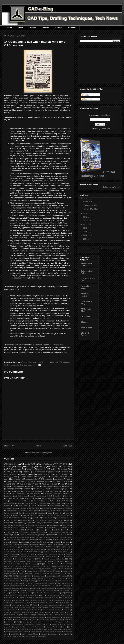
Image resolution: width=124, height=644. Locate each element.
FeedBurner (105, 129)
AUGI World (41, 549)
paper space (54, 491)
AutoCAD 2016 (9, 552)
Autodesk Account (43, 554)
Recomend (42, 525)
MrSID (41, 578)
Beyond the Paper (86, 287)
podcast (28, 624)
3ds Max (36, 518)
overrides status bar (43, 622)
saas (68, 513)
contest (23, 511)
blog (70, 530)
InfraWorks (66, 571)
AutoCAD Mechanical (11, 554)
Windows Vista (65, 595)
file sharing (40, 612)
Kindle (29, 576)
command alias (12, 511)
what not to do (62, 515)
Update (30, 469)
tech (56, 494)
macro (70, 617)
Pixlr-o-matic (62, 581)
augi (65, 464)
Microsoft (43, 506)
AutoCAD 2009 (51, 464)
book (70, 508)
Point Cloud (19, 583)
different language (25, 610)
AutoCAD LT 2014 (49, 552)
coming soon (44, 605)
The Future (41, 591)
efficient (8, 466)
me (33, 474)
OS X (53, 578)
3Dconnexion (40, 472)
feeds (32, 612)
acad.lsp (30, 598)
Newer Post (10, 446)
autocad (30, 464)
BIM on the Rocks (86, 334)
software (39, 632)
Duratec (49, 562)
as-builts (57, 530)
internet (7, 617)
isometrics (24, 617)
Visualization (34, 595)
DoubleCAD (40, 562)
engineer (7, 612)
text (56, 474)
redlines (24, 542)
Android (65, 472)
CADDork (48, 557)
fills (43, 498)
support (18, 489)
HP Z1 (22, 571)
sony (53, 632)
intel (68, 615)
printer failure (55, 624)
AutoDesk (10, 464)
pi (62, 491)
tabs (37, 634)
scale (51, 629)
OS (47, 578)
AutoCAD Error (21, 552)
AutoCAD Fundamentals (39, 503)
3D (38, 477)
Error (15, 523)
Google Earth (22, 569)
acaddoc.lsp (38, 598)
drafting (30, 466)
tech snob (44, 634)
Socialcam (7, 588)
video (54, 469)
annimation (35, 508)
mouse (26, 540)
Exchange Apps (32, 564)
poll (34, 624)
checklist (67, 603)
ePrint (50, 610)
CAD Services (10, 365)
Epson (15, 564)
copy (15, 535)
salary (28, 501)
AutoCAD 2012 (64, 501)
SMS (59, 586)
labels (31, 617)
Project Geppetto (48, 583)
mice (24, 620)
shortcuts (57, 542)
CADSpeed (53, 520)
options (32, 622)
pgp (40, 540)
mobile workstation (17, 501)
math (6, 501)
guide (25, 615)
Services (32, 28)
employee (58, 610)
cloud (9, 481)
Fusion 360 (66, 564)
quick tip (42, 469)
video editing (65, 544)
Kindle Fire (23, 506)
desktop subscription (11, 610)
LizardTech (8, 578)
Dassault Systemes (50, 559)
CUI (36, 484)
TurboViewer (56, 489)
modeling (41, 620)
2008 (86, 235)
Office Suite (61, 578)
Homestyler (36, 571)
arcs (22, 600)
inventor (24, 481)
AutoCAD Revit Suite (27, 554)
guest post (27, 491)
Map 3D (28, 578)
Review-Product (43, 481)
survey (7, 477)
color (44, 532)
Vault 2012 (13, 595)
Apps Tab (66, 549)
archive (15, 600)
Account (50, 549)
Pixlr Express (52, 581)
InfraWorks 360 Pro (10, 574)
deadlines (46, 607)
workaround (38, 489)
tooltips (44, 544)
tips (32, 477)
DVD (61, 503)
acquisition (48, 598)
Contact (59, 28)
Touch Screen (65, 591)
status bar (8, 544)
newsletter (69, 620)
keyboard (37, 491)
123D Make (52, 547)
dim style (42, 535)
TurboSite (14, 593)
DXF (68, 520)
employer (67, 610)
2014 (60, 547)
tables (6, 515)
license (67, 511)
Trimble (7, 593)
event (25, 612)
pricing (7, 542)
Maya (35, 578)
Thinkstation (39, 527)
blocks (69, 479)
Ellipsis (84, 322)
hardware (44, 511)
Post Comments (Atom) (43, 453)
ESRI (68, 562)
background (20, 603)
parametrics (55, 622)
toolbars (16, 515)
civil (15, 532)
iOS (56, 484)
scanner (57, 629)
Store (20, 28)
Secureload (66, 586)
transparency (54, 634)
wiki (34, 636)
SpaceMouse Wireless (47, 588)
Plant (70, 581)
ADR (26, 549)
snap (32, 632)
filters (30, 511)
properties (41, 513)
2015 (66, 547)
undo (68, 634)
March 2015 (88, 202)
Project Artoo (37, 583)
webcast (28, 636)
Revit (30, 586)
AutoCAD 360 (23, 503)
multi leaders (50, 620)
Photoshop (31, 581)
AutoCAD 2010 (44, 474)
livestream (57, 617)
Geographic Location (57, 566)
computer (8, 535)
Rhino (47, 586)
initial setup (49, 615)
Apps (16, 477)
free (18, 537)
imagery (40, 615)
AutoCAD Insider (85, 295)
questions (32, 365)
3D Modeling (26, 518)
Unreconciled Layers (52, 593)
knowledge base (66, 537)
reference (68, 486)
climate (35, 605)
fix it (55, 612)
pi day (67, 491)
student (60, 632)
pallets (33, 540)
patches (64, 622)
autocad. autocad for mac (62, 600)
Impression (53, 472)
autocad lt (56, 481)
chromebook (26, 605)
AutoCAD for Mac (21, 496)
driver (37, 498)
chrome (7, 605)
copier (17, 607)
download (52, 535)
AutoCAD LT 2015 (64, 552)
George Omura (64, 523)
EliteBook (7, 564)
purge (50, 513)
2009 (86, 232)
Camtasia (9, 559)
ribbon (9, 489)
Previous (27, 583)
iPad (60, 511)
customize (36, 607)
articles (54, 466)
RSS (47, 489)
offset (18, 622)
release (57, 627)
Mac (31, 496)
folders (62, 612)
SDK (53, 586)
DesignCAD (30, 562)
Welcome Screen (53, 595)
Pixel (39, 581)
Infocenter (50, 571)
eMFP (44, 610)
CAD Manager (64, 362)
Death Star (61, 559)
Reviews (46, 28)
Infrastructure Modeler (26, 574)
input (57, 615)
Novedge (31, 525)
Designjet (8, 523)
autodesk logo (9, 603)
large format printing (54, 498)
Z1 (15, 598)
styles (38, 494)
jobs (25, 365)
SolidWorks (35, 588)
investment (15, 617)
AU (45, 477)
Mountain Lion (19, 525)
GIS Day (7, 566)
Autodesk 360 (25, 484)
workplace (41, 636)
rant (13, 494)
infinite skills (47, 486)
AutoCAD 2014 (10, 484)
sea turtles (10, 632)
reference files (35, 542)
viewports (15, 636)
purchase (15, 542)
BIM (32, 520)
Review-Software (55, 506)
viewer (7, 547)
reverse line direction (26, 629)
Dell (68, 559)
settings (26, 632)
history (53, 511)
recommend (49, 627)
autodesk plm (61, 508)
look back (17, 540)
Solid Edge (25, 588)
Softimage (16, 588)
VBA (62, 593)
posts (55, 540)
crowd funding (26, 607)
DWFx (39, 559)
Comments (87, 99)
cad (56, 362)
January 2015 (88, 209)
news (19, 466)
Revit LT (66, 525)
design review (32, 535)
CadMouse (68, 557)
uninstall (7, 636)
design (22, 535)
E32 (56, 562)
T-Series (22, 591)
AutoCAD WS (15, 469)
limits (9, 540)
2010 (86, 228)
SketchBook (57, 496)
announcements (48, 508)
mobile (64, 469)
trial (62, 634)
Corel (33, 559)
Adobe (58, 549)
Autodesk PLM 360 (17, 557)
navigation (60, 620)
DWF (68, 503)
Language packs (39, 576)
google (36, 486)
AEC (32, 549)
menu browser (30, 513)
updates (27, 489)
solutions (47, 632)
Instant (37, 574)
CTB (61, 557)
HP (32, 481)
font (68, 612)
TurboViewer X (64, 527)
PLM (24, 581)
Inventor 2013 (46, 574)
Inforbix (58, 571)
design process (56, 607)
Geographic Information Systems (35, 566)
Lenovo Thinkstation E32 (62, 576)
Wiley (67, 506)
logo (64, 617)
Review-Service (21, 586)
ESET (62, 562)
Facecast (30, 523)
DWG (61, 520)
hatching (32, 615)
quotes (7, 494)
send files (18, 632)
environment (17, 612)
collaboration (35, 532)
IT (43, 571)
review (7, 472)
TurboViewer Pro (38, 593)
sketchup (66, 542)
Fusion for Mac (50, 523)
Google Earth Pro (34, 569)
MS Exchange (18, 578)
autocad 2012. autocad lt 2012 (42, 600)
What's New (31, 530)
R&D (68, 583)
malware (9, 620)
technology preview (21, 544)
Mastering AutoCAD (43, 496)
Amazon (46, 501)
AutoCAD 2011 (56, 477)
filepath (49, 612)
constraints (66, 605)
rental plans (47, 542)
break (28, 603)
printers (58, 486)
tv (50, 544)
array (49, 530)
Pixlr (44, 581)
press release (65, 540)
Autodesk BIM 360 (57, 554)
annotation (59, 479)
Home (10, 28)
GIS (14, 506)
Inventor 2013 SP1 (58, 574)
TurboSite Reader (25, 593)
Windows (42, 530)
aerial (62, 598)
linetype (49, 617)
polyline (40, 624)
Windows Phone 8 (11, 508)
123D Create (41, 547)
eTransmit (68, 535)
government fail (9, 615)
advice (56, 598)
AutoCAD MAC (12, 520)
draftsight (37, 610)
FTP (41, 564)
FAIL (22, 523)
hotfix (24, 477)
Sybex (22, 527)
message (17, 620)
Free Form (57, 564)
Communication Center (22, 559)
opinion (25, 622)
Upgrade (66, 489)
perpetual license (18, 624)
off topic (65, 474)
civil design (24, 532)
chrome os (15, 605)
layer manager (40, 617)
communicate (55, 605)
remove (64, 627)
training (42, 466)
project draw (8, 627)
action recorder (17, 498)
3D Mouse (27, 472)
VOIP (68, 593)
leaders (67, 498)
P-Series (18, 581)
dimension (28, 498)
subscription (47, 494)
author (27, 600)
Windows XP (8, 598)
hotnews (40, 537)
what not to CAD (45, 515)
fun (16, 481)
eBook (60, 535)
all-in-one (69, 598)
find (37, 511)
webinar (15, 547)
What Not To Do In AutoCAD (14, 530)
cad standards (19, 486)
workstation (17, 479)
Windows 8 (46, 484)
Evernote (22, 564)
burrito (35, 603)
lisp (20, 513)
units (55, 544)
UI (7, 498)
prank (47, 624)
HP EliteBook (66, 569)
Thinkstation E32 (52, 591)
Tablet (29, 527)
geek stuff (26, 537)
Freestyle (39, 523)
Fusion (7, 506)
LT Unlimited (87, 317)
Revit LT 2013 (38, 586)
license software (10, 513)
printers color (66, 624)
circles (9, 532)
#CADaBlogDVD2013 (12, 518)
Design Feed (8, 562)
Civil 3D (53, 503)
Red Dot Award (9, 586)
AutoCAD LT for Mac (65, 518)
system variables (27, 634)
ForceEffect (48, 564)
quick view (59, 513)
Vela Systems (23, 595)
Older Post (67, 446)
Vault (6, 595)
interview (19, 365)
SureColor (14, 591)
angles (8, 600)
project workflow (29, 627)
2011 (86, 224)
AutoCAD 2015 (10, 503)
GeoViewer (17, 566)
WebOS (43, 595)
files (29, 486)
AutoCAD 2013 (10, 474)
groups (19, 615)
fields (19, 491)
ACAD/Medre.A (17, 549)
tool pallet (35, 544)
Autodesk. (24, 520)
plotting (47, 540)
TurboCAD (68, 496)
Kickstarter (22, 576)
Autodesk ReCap (31, 557)
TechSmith (31, 591)
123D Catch (31, 547)
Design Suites (19, 562)
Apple (54, 501)
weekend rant (28, 515)
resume (15, 629)
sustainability (15, 634)
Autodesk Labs (31, 479)
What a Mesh (87, 327)
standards (30, 494)
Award (40, 557)
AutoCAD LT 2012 (35, 552)
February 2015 (89, 205)
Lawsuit (49, 576)
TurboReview (51, 527)
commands (65, 532)
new (63, 484)
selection (21, 494)
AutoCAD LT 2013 (48, 518)
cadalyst (24, 474)
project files (18, 627)
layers (45, 491)
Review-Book (54, 525)
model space (32, 620)
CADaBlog (67, 466)
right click (38, 629)
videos (66, 481)
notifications (10, 622)
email (12, 491)
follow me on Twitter (112, 187)
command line (54, 532)
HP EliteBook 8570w (11, 571)
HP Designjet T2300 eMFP (51, 569)
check (59, 603)
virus (22, 636)
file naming (10, 537)
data (6, 491)
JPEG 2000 (12, 576)
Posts (85, 95)
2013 (86, 217)
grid (33, 537)
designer (67, 607)
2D (61, 494)
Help (28, 571)
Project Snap (60, 583)
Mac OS (7, 525)
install (62, 615)
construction (8, 607)
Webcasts (72, 28)
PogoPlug (9, 583)
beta (64, 530)
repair (8, 629)
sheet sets (37, 501)
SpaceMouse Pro (10, 527)
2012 (86, 221)
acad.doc (22, 598)
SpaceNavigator (62, 588)
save (45, 629)
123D (22, 547)
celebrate (52, 603)
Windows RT (24, 508)
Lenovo (33, 506)
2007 (86, 239)
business (43, 603)
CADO (55, 557)
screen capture (67, 629)
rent (71, 627)
